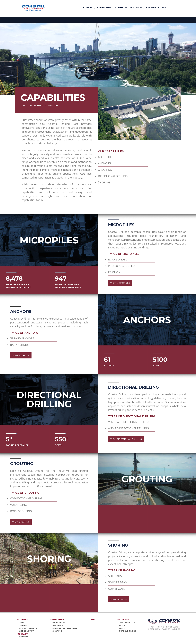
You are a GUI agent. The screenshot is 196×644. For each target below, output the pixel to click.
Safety (123, 628)
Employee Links (127, 631)
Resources (137, 7)
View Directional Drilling (131, 439)
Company (89, 7)
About (23, 623)
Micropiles (59, 623)
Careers (151, 7)
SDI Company (26, 631)
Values (23, 625)
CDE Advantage (28, 628)
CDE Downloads (128, 623)
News (122, 625)
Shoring (57, 631)
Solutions (121, 7)
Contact (163, 7)
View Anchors (24, 355)
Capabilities (105, 7)
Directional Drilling (65, 628)
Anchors (58, 625)
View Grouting (25, 522)
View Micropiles (124, 283)
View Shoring (122, 600)
